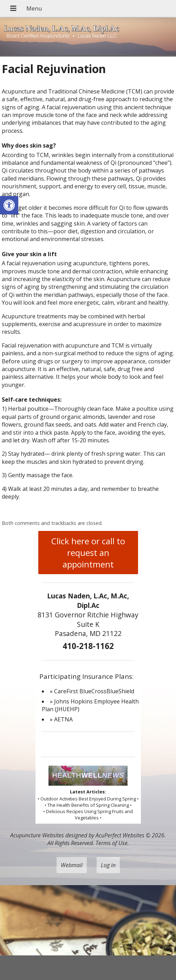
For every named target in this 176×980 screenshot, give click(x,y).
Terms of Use (112, 843)
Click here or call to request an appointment (88, 553)
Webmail (72, 865)
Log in (108, 865)
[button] (9, 205)
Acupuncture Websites (37, 835)
